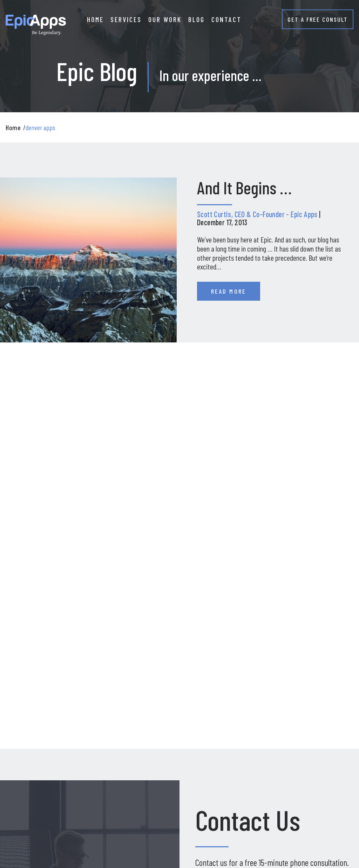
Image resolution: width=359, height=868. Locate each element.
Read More (228, 291)
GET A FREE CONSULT (318, 19)
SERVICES (126, 19)
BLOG (197, 19)
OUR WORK (165, 19)
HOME (95, 19)
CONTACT (226, 19)
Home (13, 127)
